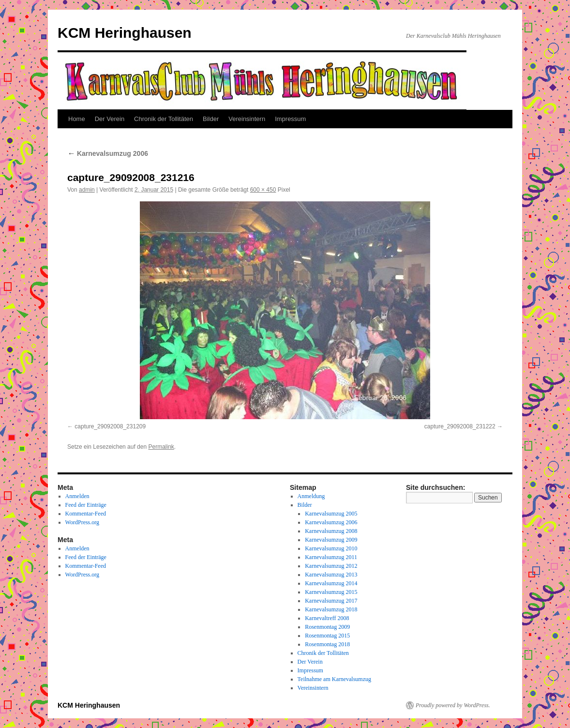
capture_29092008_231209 (110, 426)
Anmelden (77, 496)
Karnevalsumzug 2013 (331, 575)
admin (87, 190)
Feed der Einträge (86, 505)
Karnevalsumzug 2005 (331, 514)
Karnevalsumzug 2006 (108, 153)
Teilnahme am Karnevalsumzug (334, 679)
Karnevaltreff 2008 (327, 618)
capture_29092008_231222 (460, 426)
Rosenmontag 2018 (327, 644)
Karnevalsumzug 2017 (331, 601)
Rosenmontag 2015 (327, 636)
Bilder (211, 119)
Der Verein (110, 119)
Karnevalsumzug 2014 (331, 583)
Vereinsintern (247, 119)
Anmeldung (311, 496)
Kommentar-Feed (86, 514)
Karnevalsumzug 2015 (331, 592)
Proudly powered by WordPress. (453, 705)
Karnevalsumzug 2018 (331, 609)
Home (77, 119)
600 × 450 (263, 190)
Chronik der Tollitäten (164, 119)
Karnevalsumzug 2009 (331, 540)
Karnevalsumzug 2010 (331, 548)
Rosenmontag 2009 (327, 627)
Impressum (290, 119)
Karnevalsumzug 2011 (331, 557)
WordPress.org (82, 522)
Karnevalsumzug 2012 (331, 566)
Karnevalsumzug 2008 (331, 531)
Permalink (161, 447)
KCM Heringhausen (125, 33)
